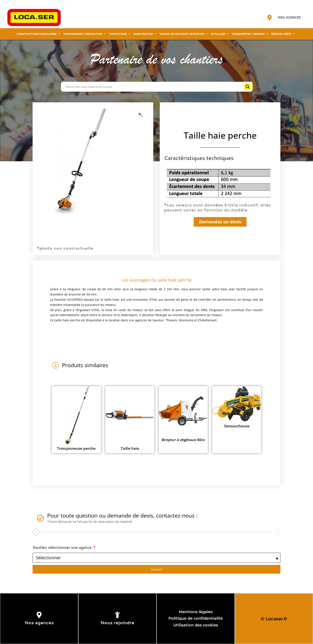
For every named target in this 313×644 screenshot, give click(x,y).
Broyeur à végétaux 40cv (183, 440)
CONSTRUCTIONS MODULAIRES (38, 34)
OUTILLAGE (220, 34)
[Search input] (155, 87)
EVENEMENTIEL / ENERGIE (250, 34)
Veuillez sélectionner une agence (63, 547)
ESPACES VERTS (283, 34)
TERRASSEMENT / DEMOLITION (85, 34)
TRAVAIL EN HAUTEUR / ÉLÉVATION (184, 34)
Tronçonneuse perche (76, 448)
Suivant (156, 569)
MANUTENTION (145, 34)
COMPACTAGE (120, 34)
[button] (141, 115)
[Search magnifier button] (248, 87)
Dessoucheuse (237, 426)
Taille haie (130, 448)
